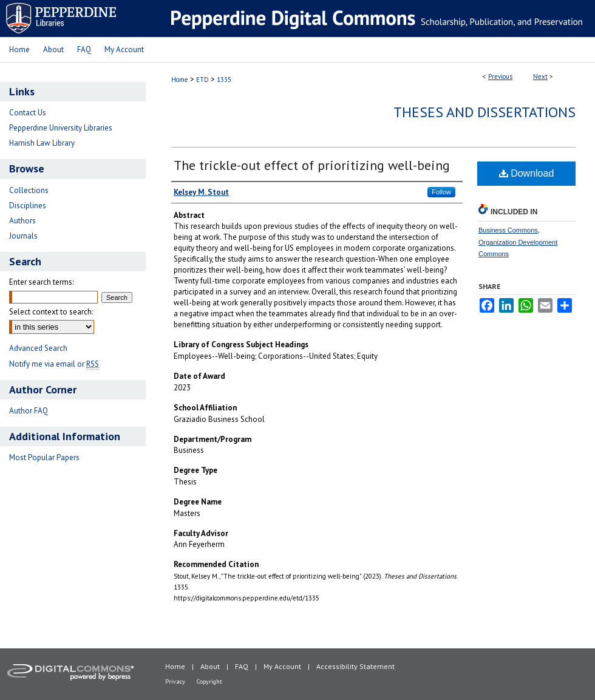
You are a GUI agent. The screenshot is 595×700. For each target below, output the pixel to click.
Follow (441, 192)
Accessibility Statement (355, 666)
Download (527, 173)
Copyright (209, 681)
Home (180, 80)
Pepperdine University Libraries (61, 128)
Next (540, 76)
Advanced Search (38, 348)
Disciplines (28, 206)
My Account (282, 666)
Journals (23, 236)
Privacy (175, 681)
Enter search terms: (41, 282)
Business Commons (508, 230)
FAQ (242, 666)
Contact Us (28, 113)
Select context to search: (51, 312)
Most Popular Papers (44, 457)
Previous (500, 76)
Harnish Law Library (42, 143)
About (210, 666)
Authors (22, 221)
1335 (224, 80)
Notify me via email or (54, 364)
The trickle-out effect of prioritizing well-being (312, 165)
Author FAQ (29, 411)
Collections (29, 190)
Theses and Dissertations (484, 112)
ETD (202, 80)
